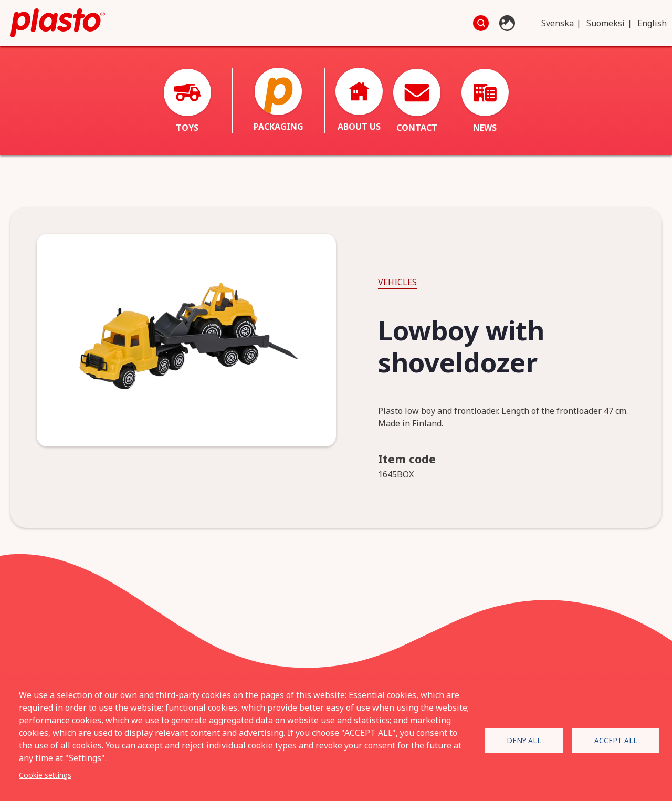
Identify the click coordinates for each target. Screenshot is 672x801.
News (485, 101)
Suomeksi (606, 23)
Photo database (508, 23)
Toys (187, 101)
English (652, 23)
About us (359, 100)
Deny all (524, 740)
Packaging (279, 100)
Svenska (558, 23)
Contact (417, 101)
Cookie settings (45, 775)
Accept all (616, 740)
